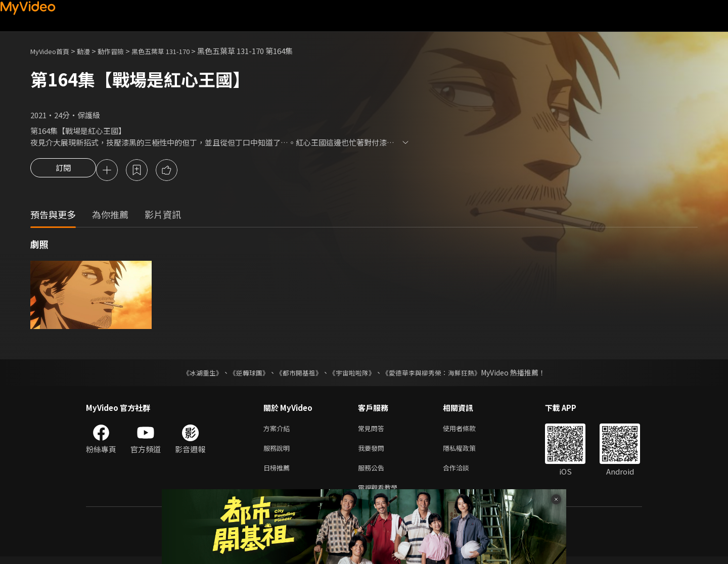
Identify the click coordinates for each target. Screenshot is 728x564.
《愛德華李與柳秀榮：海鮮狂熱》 (438, 374)
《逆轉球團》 (243, 374)
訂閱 (63, 171)
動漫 (92, 51)
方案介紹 (279, 430)
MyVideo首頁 (53, 51)
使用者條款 (468, 430)
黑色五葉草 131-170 (178, 51)
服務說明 (279, 452)
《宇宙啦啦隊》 (353, 374)
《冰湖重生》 (194, 374)
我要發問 (373, 452)
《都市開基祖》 (296, 374)
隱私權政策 (468, 452)
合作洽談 (464, 473)
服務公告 (373, 473)
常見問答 (373, 430)
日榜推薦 (279, 473)
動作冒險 (122, 51)
